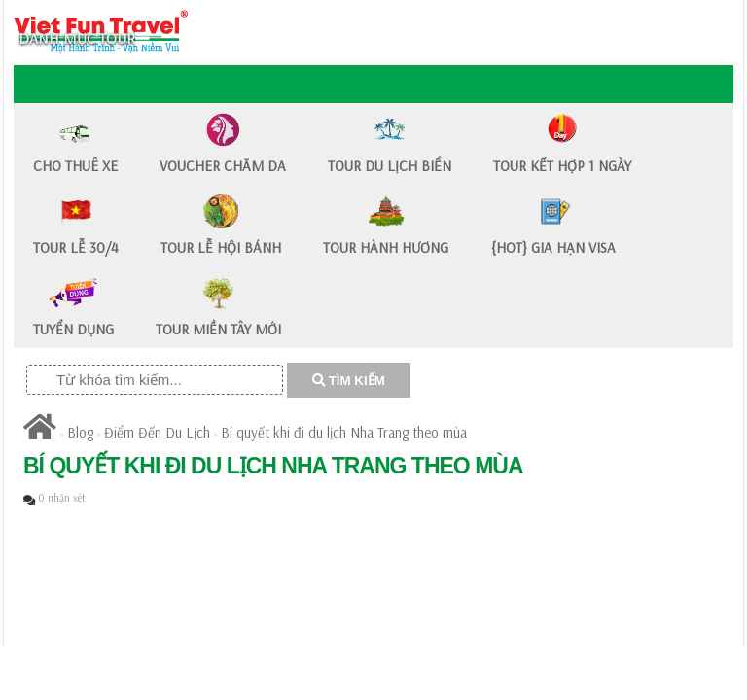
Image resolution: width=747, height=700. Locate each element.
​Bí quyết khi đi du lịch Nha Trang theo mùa (344, 432)
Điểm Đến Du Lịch (157, 432)
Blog (80, 432)
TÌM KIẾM (349, 381)
